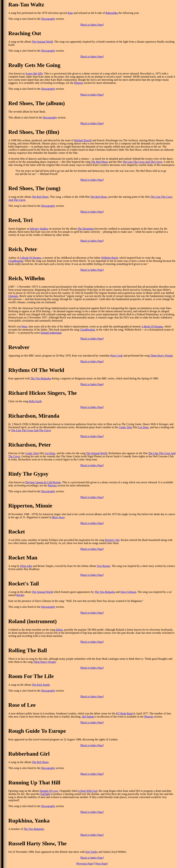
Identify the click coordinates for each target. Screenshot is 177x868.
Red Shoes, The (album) (37, 103)
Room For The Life (31, 676)
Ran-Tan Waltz (26, 5)
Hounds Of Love (49, 791)
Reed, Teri (20, 220)
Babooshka (112, 13)
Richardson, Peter (30, 445)
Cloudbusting (16, 261)
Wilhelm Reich (110, 258)
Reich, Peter (23, 249)
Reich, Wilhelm (26, 278)
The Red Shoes (99, 162)
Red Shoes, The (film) (34, 132)
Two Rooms (104, 566)
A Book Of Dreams (30, 258)
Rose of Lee (22, 705)
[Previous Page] (85, 864)
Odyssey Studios (39, 229)
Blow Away (58, 517)
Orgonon (13, 296)
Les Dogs (143, 427)
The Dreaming (86, 229)
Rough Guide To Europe (37, 731)
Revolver (19, 347)
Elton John (26, 566)
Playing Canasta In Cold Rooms (43, 482)
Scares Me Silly (34, 74)
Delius (59, 630)
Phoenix (79, 83)
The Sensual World (42, 42)
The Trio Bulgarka (41, 378)
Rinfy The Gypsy (28, 474)
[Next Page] (101, 864)
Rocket (17, 532)
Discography (48, 19)
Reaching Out (25, 33)
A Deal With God (87, 791)
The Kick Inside (41, 685)
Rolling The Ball (28, 650)
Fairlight (45, 794)
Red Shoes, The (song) (34, 188)
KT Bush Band (124, 713)
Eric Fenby (92, 852)
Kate (70, 13)
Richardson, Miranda (34, 416)
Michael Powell (83, 140)
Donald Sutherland (51, 333)
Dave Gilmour (128, 592)
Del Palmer (88, 717)
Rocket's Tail (112, 540)
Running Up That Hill (34, 782)
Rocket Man (23, 558)
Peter (24, 326)
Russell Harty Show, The (37, 843)
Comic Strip (125, 427)
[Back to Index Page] (92, 25)
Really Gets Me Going (34, 65)
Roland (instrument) (32, 621)
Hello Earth (35, 401)
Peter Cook (117, 356)
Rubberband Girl (29, 754)
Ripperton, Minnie (30, 506)
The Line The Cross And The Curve (142, 162)
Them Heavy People (162, 356)
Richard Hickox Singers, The (43, 393)
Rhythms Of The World (36, 370)
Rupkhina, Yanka (29, 821)
